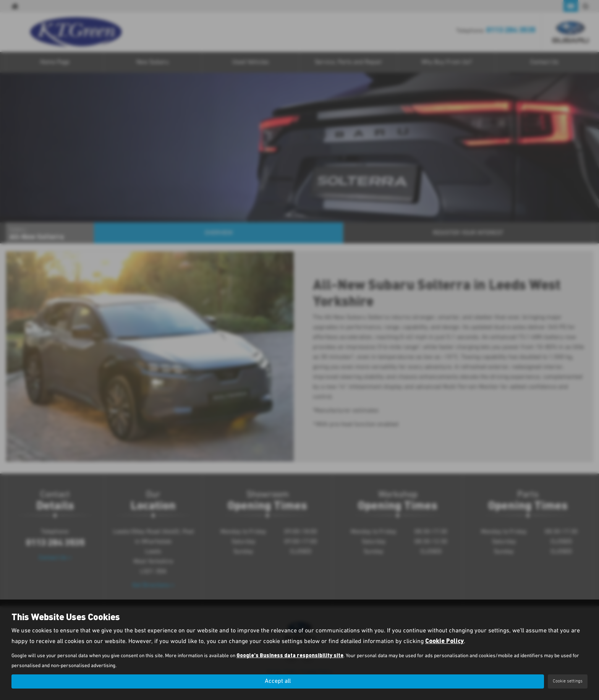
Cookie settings (568, 681)
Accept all (278, 681)
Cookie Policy (444, 641)
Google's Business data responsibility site (290, 655)
